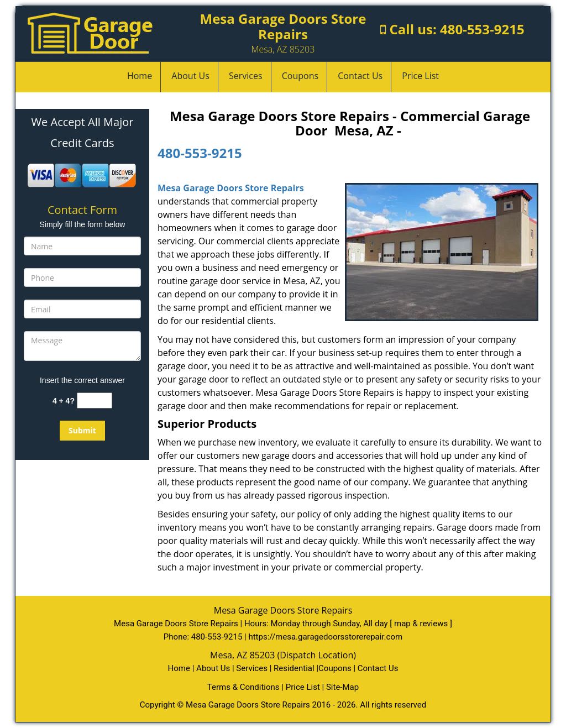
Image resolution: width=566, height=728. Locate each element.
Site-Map (342, 687)
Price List (420, 76)
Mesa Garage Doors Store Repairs (231, 188)
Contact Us (360, 76)
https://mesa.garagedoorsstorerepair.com (325, 637)
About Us (190, 76)
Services (246, 76)
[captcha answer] (95, 400)
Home (140, 76)
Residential (294, 668)
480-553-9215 (482, 29)
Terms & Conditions (243, 687)
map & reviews (422, 624)
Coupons (300, 76)
